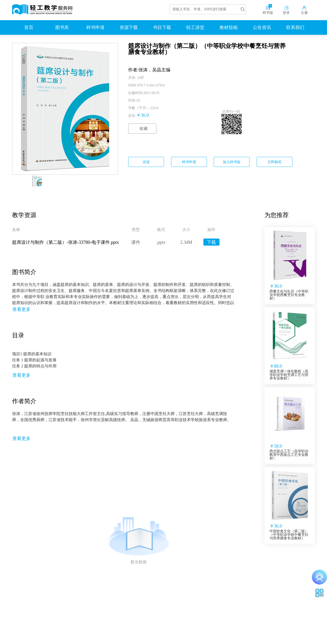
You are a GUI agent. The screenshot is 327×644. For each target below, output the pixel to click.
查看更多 (21, 309)
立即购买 (275, 162)
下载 (211, 242)
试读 (146, 162)
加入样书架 (232, 162)
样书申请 (189, 162)
